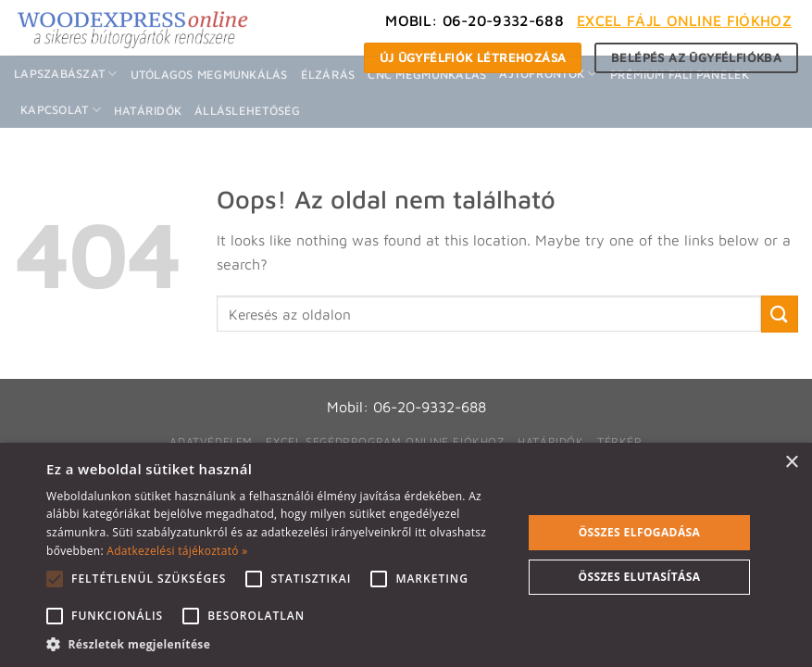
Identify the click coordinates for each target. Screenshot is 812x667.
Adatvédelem (211, 441)
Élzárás (328, 75)
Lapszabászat (66, 74)
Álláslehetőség (248, 111)
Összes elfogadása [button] (640, 532)
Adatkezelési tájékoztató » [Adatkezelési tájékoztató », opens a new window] (177, 551)
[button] (277, 644)
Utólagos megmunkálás (209, 75)
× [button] (791, 463)
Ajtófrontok (548, 74)
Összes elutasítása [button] (640, 577)
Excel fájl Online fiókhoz (684, 20)
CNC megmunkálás (427, 75)
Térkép (620, 441)
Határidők (148, 111)
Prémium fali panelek (680, 75)
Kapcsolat (61, 110)
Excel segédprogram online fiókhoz (385, 441)
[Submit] (780, 314)
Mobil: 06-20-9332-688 (475, 20)
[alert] (406, 555)
